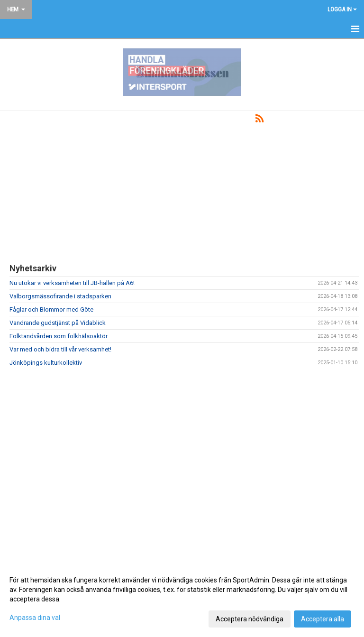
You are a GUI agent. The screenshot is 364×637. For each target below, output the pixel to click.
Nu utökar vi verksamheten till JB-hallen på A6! (72, 283)
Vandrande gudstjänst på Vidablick (58, 323)
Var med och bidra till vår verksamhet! (60, 349)
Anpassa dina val (35, 618)
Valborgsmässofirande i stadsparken (60, 296)
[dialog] (182, 599)
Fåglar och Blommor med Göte (51, 309)
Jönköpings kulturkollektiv (46, 363)
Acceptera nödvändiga (250, 619)
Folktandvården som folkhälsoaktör (59, 336)
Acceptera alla (323, 619)
